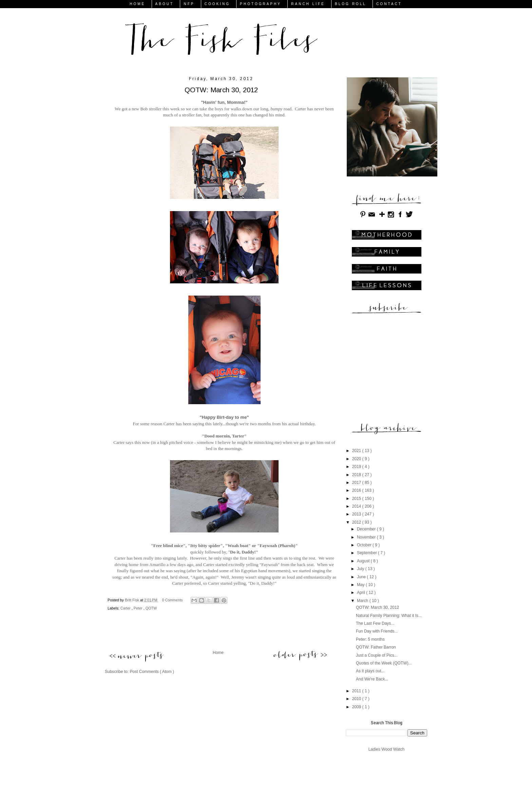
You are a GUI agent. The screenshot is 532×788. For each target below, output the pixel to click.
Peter (139, 608)
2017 (357, 483)
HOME (137, 4)
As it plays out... (370, 671)
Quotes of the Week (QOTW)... (384, 663)
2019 (357, 467)
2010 (357, 699)
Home (218, 653)
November (367, 537)
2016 (357, 490)
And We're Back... (372, 679)
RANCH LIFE (308, 4)
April (362, 593)
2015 (357, 499)
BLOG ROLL (351, 4)
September (367, 553)
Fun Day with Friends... (377, 631)
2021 (357, 451)
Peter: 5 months (370, 639)
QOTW (151, 608)
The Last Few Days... (375, 623)
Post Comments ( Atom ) (152, 672)
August (364, 561)
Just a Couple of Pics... (377, 655)
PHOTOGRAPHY (261, 4)
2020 (357, 459)
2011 (357, 691)
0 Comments (173, 600)
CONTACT (389, 4)
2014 (357, 506)
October (365, 545)
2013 (357, 514)
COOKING (217, 4)
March (363, 601)
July (361, 569)
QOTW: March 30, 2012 (377, 607)
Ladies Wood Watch (387, 749)
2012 (357, 522)
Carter (126, 608)
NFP (189, 4)
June (362, 577)
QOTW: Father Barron (376, 647)
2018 (357, 475)
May (361, 585)
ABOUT (165, 4)
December (367, 529)
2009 (357, 707)
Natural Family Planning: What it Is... (389, 616)
